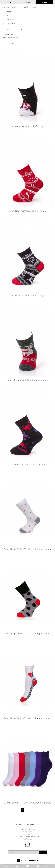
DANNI (45, 2)
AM (19, 860)
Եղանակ (6, 29)
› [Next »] (36, 810)
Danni (14, 7)
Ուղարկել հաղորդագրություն (28, 837)
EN (25, 860)
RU (22, 860)
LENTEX (27, 2)
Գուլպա (34, 7)
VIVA (10, 2)
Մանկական (24, 7)
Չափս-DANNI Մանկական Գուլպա (11, 36)
